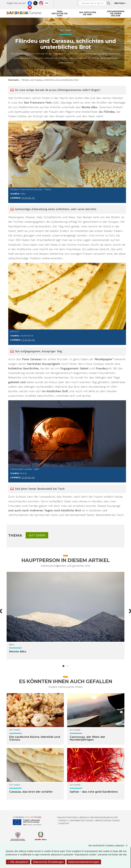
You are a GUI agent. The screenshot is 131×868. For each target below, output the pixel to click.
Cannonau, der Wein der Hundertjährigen (87, 738)
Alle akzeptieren (18, 862)
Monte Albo (18, 651)
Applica (108, 3)
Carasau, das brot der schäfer (31, 792)
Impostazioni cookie (107, 821)
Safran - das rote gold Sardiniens (94, 792)
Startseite (13, 80)
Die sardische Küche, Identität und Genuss (35, 738)
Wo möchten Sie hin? (88, 13)
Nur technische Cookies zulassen (110, 845)
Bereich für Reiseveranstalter (98, 817)
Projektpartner (67, 817)
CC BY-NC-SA (28, 198)
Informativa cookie (82, 821)
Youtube (30, 6)
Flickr (47, 2)
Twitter (35, 2)
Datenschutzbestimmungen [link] (84, 862)
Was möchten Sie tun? (60, 13)
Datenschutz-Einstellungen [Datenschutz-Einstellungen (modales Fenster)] (48, 862)
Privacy (64, 821)
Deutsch (119, 3)
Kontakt (64, 823)
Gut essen (65, 30)
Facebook (30, 2)
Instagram (41, 2)
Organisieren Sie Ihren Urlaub (116, 13)
